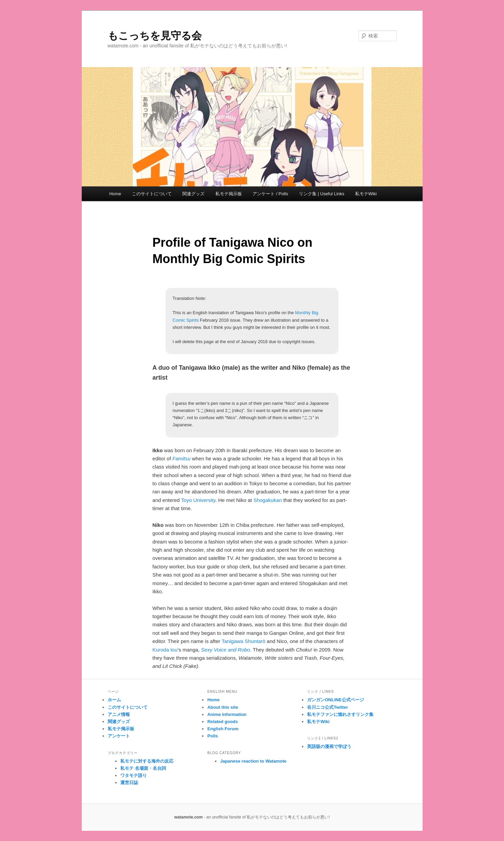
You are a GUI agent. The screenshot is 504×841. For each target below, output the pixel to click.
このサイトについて (152, 194)
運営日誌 (129, 783)
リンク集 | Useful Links (322, 194)
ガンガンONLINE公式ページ (335, 700)
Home (115, 194)
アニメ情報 (119, 714)
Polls (212, 736)
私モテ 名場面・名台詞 (143, 768)
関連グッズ (193, 194)
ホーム (114, 700)
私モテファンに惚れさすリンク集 (340, 714)
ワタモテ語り (134, 775)
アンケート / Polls (270, 194)
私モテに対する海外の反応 (147, 761)
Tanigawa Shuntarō (243, 641)
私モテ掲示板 (229, 194)
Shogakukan (268, 500)
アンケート (119, 736)
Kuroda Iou (165, 650)
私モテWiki (366, 194)
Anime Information (227, 714)
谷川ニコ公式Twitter (327, 707)
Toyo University (198, 500)
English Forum (223, 729)
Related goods (223, 722)
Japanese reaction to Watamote (253, 761)
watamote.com (188, 817)
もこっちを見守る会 (155, 36)
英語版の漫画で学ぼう (329, 746)
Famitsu (181, 458)
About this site (223, 707)
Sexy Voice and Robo (226, 650)
